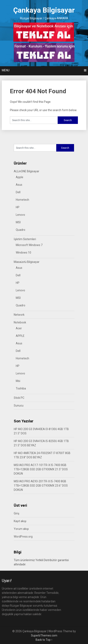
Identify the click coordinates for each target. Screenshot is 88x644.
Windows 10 (23, 253)
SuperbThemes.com (44, 635)
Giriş (16, 513)
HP (18, 207)
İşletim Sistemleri (25, 239)
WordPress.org (23, 537)
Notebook (20, 322)
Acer (19, 328)
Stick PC (19, 398)
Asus (19, 185)
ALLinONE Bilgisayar (27, 171)
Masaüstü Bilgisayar (27, 262)
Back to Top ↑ (44, 640)
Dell (18, 192)
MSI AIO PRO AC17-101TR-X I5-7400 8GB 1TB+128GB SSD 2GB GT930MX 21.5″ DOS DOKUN (41, 469)
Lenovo (20, 215)
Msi (18, 381)
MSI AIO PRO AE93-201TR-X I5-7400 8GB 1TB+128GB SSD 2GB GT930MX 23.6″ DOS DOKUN (41, 486)
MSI (18, 222)
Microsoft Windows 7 (29, 245)
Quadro (21, 230)
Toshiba (21, 388)
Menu (6, 70)
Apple (20, 177)
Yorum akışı (21, 529)
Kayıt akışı (20, 521)
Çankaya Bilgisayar (44, 10)
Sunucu (19, 405)
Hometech (22, 200)
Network (19, 315)
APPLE (20, 336)
